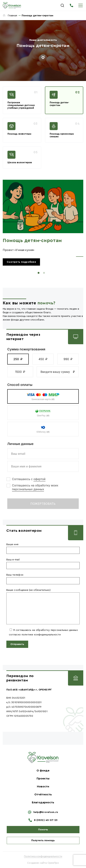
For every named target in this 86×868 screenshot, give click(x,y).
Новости (43, 786)
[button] (18, 359)
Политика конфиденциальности (43, 856)
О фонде (43, 771)
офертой (39, 479)
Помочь (43, 830)
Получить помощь (43, 840)
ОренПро (53, 863)
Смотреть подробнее (21, 262)
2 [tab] (44, 273)
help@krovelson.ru (46, 812)
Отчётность (43, 794)
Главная (12, 16)
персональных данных (28, 489)
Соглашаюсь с (29, 479)
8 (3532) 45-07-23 (71, 5)
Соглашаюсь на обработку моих (35, 487)
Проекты (43, 779)
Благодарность (43, 802)
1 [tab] (39, 273)
